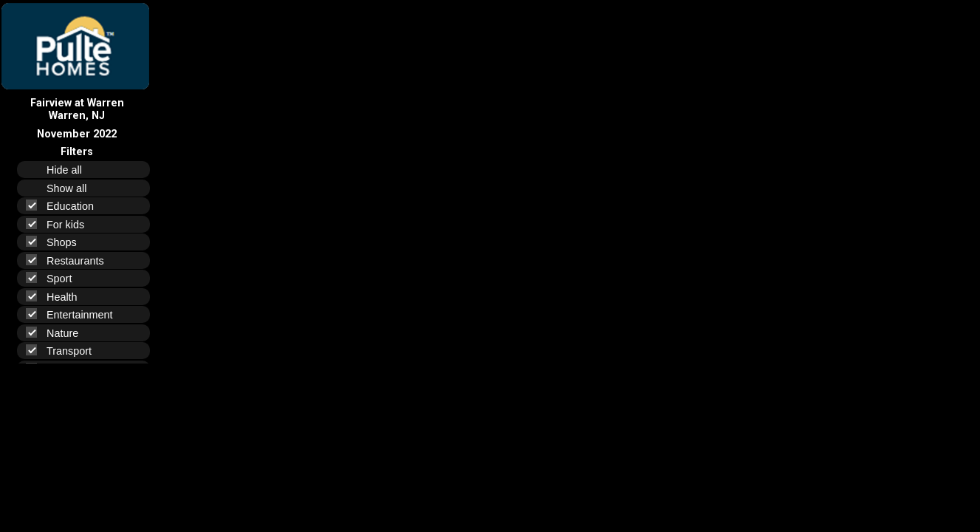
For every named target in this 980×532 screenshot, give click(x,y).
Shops (58, 242)
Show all (73, 188)
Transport (65, 351)
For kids (61, 224)
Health (58, 297)
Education (66, 206)
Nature (58, 333)
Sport (55, 278)
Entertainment (76, 314)
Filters (77, 152)
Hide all (71, 170)
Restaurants (71, 260)
